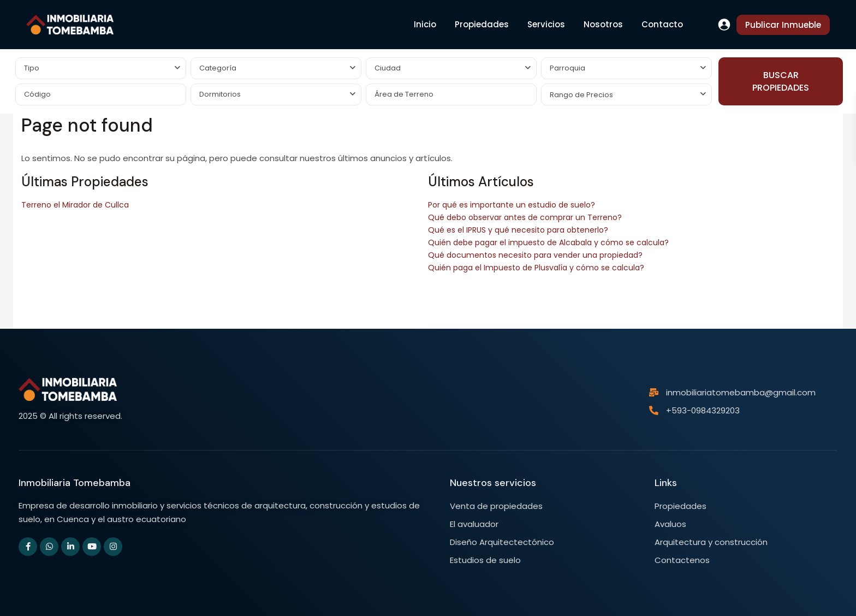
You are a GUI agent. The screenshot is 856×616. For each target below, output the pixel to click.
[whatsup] (49, 547)
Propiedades (482, 24)
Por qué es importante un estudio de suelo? (512, 205)
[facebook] (28, 547)
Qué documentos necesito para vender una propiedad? (535, 255)
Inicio (425, 24)
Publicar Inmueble (783, 25)
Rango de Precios (581, 95)
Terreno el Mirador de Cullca (75, 205)
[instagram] (113, 547)
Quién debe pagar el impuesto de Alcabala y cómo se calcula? (548, 242)
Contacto (662, 24)
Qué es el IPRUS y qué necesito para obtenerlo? (518, 230)
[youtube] (92, 547)
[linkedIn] (70, 547)
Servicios (546, 24)
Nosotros (603, 24)
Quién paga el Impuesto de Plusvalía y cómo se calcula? (536, 268)
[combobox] (101, 68)
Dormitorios (220, 94)
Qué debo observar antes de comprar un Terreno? (525, 217)
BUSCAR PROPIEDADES (781, 81)
